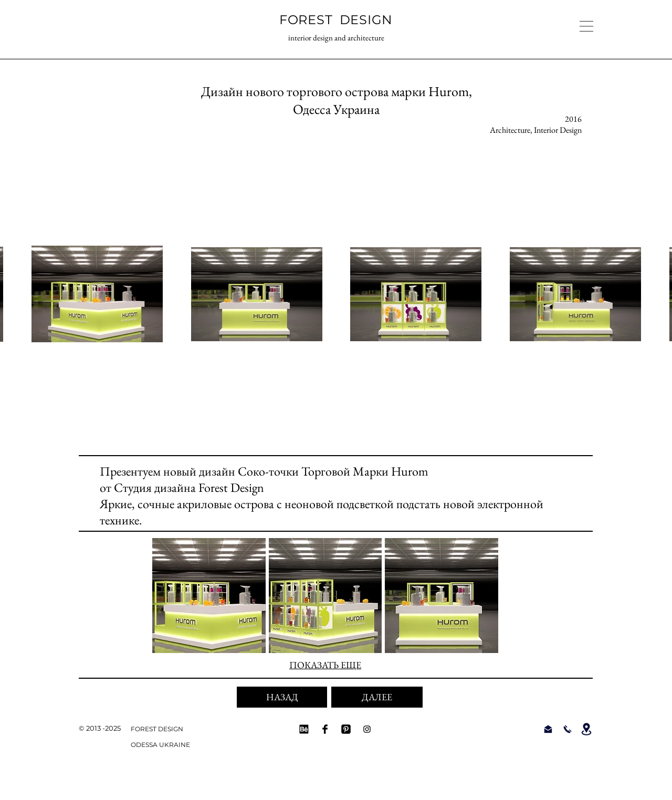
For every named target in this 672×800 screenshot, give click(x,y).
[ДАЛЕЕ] (377, 697)
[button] (586, 26)
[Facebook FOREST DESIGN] (325, 729)
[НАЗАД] (282, 697)
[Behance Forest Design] (304, 729)
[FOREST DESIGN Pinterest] (346, 729)
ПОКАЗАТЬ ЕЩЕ (325, 665)
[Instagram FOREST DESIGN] (367, 729)
